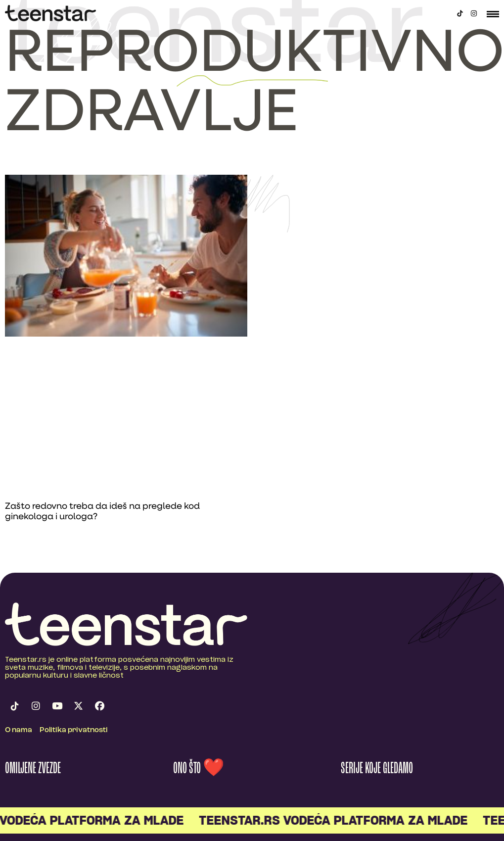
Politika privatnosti (74, 730)
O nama (19, 730)
